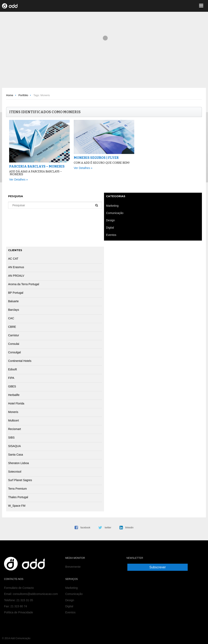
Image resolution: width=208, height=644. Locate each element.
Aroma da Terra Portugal (24, 284)
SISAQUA (14, 446)
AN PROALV (16, 276)
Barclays (14, 310)
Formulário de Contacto (19, 588)
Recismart (15, 429)
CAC (11, 318)
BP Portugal (16, 293)
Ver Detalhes (17, 180)
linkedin (129, 528)
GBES (12, 386)
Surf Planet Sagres (20, 480)
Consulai (14, 344)
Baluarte (13, 301)
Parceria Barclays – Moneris (37, 166)
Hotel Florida (16, 403)
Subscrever (158, 567)
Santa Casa (16, 455)
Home (10, 95)
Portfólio (23, 95)
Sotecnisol (15, 472)
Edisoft (12, 369)
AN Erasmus (16, 267)
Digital (69, 606)
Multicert (14, 420)
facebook (85, 528)
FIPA (11, 378)
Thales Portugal (18, 497)
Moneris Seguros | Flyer (96, 158)
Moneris (13, 412)
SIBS (11, 438)
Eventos (70, 612)
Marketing (71, 588)
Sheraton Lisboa (18, 463)
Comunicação (74, 594)
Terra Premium (17, 489)
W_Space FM (17, 506)
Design (70, 600)
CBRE (12, 327)
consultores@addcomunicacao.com (35, 594)
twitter (108, 528)
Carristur (14, 335)
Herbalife (14, 395)
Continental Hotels (20, 361)
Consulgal (14, 352)
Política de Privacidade (18, 612)
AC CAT (13, 259)
